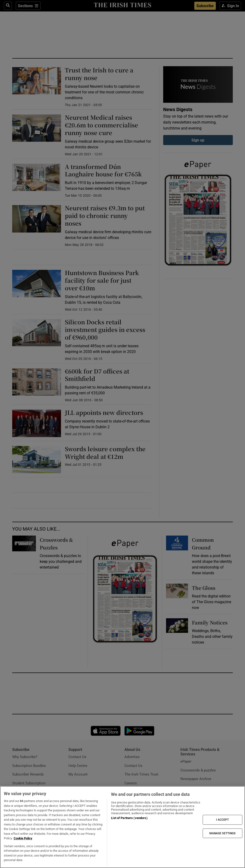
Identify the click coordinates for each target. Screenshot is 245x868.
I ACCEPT (223, 820)
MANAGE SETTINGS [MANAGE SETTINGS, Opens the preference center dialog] (223, 833)
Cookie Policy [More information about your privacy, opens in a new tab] (23, 838)
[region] (122, 827)
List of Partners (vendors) (129, 818)
